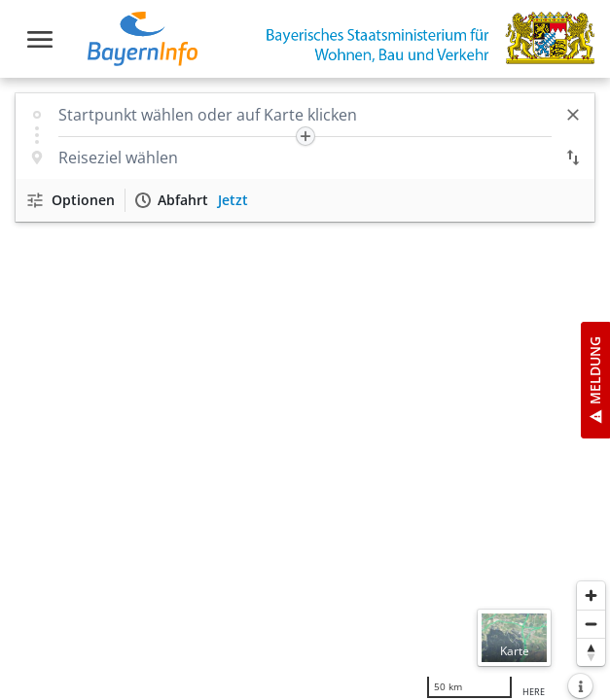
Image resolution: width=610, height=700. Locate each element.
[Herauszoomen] (591, 624)
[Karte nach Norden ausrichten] (591, 652)
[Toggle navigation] (40, 39)
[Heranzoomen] (591, 595)
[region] (305, 389)
